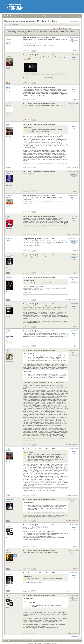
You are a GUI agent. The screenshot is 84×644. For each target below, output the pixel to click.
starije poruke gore (74, 28)
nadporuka (75, 167)
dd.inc (8, 104)
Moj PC (8, 83)
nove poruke (66, 16)
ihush (8, 350)
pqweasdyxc (10, 255)
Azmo (8, 551)
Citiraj (74, 42)
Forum (12, 16)
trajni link (75, 51)
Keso (7, 37)
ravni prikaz (64, 28)
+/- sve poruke (54, 28)
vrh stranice (78, 641)
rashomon (9, 304)
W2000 (8, 87)
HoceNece (9, 239)
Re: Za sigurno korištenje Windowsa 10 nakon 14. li (39, 87)
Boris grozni (10, 172)
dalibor (8, 216)
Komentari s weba (22, 16)
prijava (37, 16)
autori (72, 16)
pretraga (77, 16)
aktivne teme (51, 16)
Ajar (7, 55)
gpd (7, 525)
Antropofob (9, 195)
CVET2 (8, 331)
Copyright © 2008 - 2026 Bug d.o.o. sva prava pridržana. (42, 643)
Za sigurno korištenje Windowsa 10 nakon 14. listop (39, 37)
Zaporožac (9, 277)
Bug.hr (7, 16)
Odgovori (74, 40)
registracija (43, 16)
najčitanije (59, 16)
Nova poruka (75, 21)
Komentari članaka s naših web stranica (37, 641)
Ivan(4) (8, 124)
